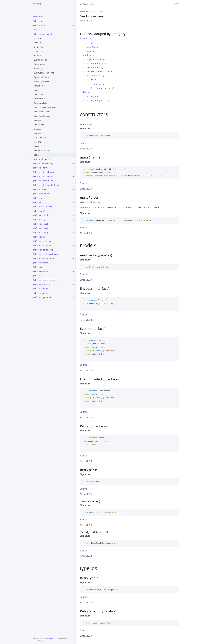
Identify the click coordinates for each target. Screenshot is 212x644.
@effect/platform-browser (44, 172)
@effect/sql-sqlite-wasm (43, 258)
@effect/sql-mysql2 (41, 232)
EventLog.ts (39, 68)
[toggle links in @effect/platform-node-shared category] (73, 185)
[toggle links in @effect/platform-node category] (73, 181)
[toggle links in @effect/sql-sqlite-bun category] (73, 241)
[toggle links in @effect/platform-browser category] (73, 172)
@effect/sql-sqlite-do (42, 245)
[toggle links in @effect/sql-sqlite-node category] (73, 250)
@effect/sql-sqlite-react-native (46, 254)
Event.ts (38, 56)
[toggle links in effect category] (73, 30)
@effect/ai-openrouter (42, 297)
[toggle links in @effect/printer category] (73, 189)
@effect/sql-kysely (40, 220)
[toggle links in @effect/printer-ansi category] (73, 194)
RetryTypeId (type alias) (98, 100)
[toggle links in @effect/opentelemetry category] (73, 163)
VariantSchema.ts (42, 159)
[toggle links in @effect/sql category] (73, 202)
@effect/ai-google (40, 289)
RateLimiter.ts (40, 138)
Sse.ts (37, 155)
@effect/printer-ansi (41, 194)
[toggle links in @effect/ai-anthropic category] (73, 284)
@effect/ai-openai (40, 293)
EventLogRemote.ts (43, 77)
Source (83, 143)
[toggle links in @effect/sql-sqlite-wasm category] (73, 258)
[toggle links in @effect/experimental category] (73, 34)
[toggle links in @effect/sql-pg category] (73, 237)
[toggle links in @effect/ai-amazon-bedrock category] (73, 280)
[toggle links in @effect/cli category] (73, 21)
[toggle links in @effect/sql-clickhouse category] (73, 207)
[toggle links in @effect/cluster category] (73, 25)
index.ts (38, 90)
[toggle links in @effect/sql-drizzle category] (73, 215)
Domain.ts (39, 47)
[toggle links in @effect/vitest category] (73, 267)
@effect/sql (37, 202)
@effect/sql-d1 (39, 211)
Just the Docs (48, 638)
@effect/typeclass (40, 263)
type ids (87, 92)
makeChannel (93, 47)
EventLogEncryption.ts (44, 73)
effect (37, 4)
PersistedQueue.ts (42, 116)
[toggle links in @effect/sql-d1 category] (73, 211)
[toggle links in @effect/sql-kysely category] (73, 220)
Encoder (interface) (96, 64)
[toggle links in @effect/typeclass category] (73, 263)
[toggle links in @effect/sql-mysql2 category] (73, 233)
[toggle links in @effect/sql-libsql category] (73, 224)
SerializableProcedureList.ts (46, 107)
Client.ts (38, 43)
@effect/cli (37, 21)
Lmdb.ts (38, 129)
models (87, 55)
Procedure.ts (40, 99)
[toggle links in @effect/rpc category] (73, 198)
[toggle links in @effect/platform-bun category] (73, 176)
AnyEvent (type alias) (97, 59)
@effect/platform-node (43, 181)
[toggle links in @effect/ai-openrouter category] (73, 297)
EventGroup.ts (40, 60)
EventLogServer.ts (42, 81)
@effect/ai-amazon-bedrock (45, 280)
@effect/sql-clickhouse (42, 207)
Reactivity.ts (39, 146)
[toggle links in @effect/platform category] (73, 168)
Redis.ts (38, 120)
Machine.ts (39, 94)
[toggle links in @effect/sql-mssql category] (73, 228)
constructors (90, 38)
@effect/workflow (40, 271)
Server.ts (38, 51)
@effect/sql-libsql (40, 224)
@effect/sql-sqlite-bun (42, 241)
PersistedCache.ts (42, 112)
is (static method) (98, 84)
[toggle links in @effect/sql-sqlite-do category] (73, 246)
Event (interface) (95, 68)
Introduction (38, 17)
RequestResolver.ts (42, 150)
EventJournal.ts (41, 64)
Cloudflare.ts (40, 86)
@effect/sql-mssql (40, 228)
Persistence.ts (40, 125)
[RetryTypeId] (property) (102, 88)
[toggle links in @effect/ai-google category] (73, 289)
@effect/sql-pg (39, 237)
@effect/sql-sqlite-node (43, 250)
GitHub (177, 4)
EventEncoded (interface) (99, 71)
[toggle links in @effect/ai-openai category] (73, 293)
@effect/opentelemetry (43, 163)
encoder (91, 43)
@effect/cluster (39, 25)
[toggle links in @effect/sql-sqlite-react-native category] (73, 254)
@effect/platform (40, 168)
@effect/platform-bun (42, 176)
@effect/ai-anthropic (42, 284)
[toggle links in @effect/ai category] (73, 276)
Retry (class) (92, 79)
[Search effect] (106, 4)
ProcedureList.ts (41, 103)
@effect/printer (39, 189)
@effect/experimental (42, 34)
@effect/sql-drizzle (41, 215)
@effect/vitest (39, 267)
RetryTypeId (92, 97)
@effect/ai (37, 276)
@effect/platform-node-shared (46, 185)
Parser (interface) (95, 76)
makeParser (92, 51)
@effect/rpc (38, 198)
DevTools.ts (39, 38)
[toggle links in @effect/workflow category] (73, 271)
